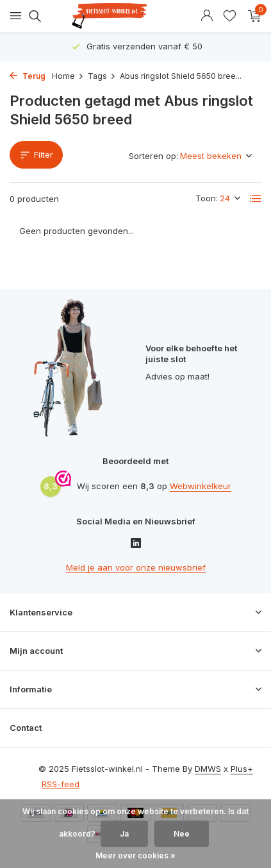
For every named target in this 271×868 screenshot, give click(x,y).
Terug (28, 76)
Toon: (207, 198)
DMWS (208, 769)
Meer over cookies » (135, 855)
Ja (124, 834)
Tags (102, 76)
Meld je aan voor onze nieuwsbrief (136, 567)
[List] (256, 199)
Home (68, 76)
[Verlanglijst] (230, 16)
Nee (182, 834)
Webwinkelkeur (201, 486)
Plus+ (242, 769)
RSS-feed (61, 784)
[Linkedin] (136, 544)
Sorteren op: (153, 156)
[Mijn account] (207, 16)
